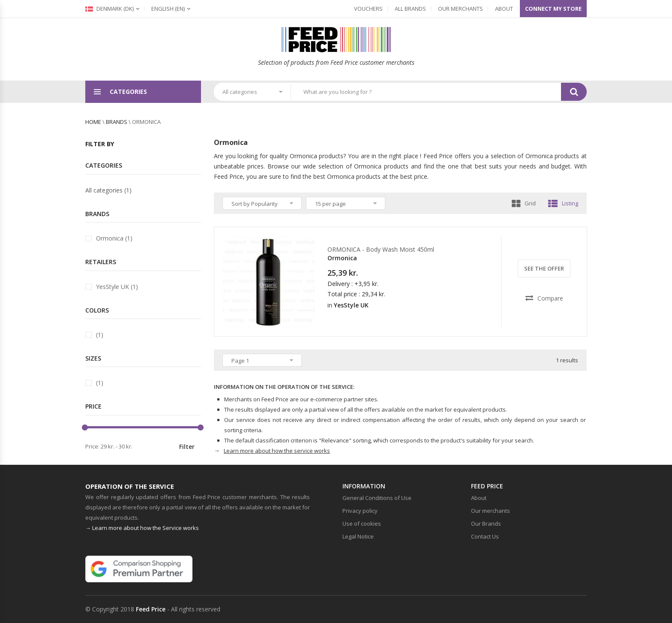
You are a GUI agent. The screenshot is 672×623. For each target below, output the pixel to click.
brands (117, 122)
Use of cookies (362, 524)
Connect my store (553, 9)
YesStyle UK (351, 305)
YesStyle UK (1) (117, 287)
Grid (524, 203)
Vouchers (368, 9)
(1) (100, 335)
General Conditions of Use (377, 498)
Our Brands (486, 524)
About (504, 9)
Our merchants (460, 9)
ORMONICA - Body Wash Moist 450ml (381, 249)
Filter (187, 447)
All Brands (410, 9)
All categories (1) (108, 190)
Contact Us (485, 536)
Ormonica (342, 258)
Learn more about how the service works (277, 451)
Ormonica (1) (114, 238)
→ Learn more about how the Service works (142, 528)
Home (93, 122)
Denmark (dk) (109, 9)
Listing (563, 203)
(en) (168, 9)
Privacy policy (360, 511)
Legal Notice (358, 536)
